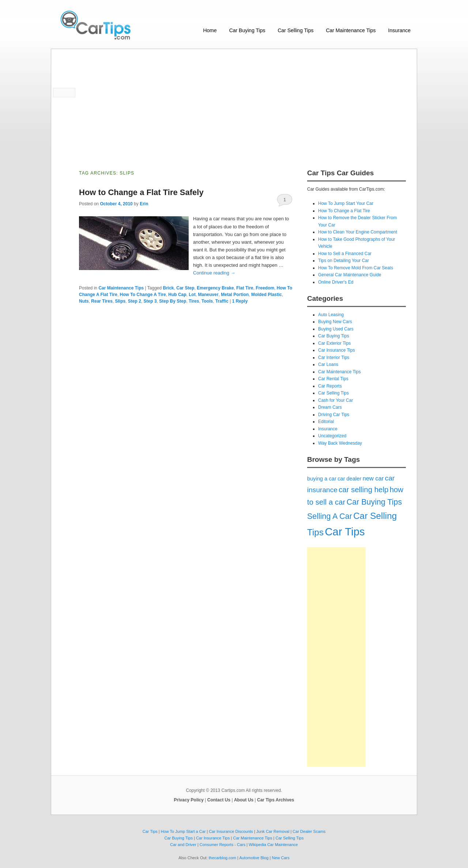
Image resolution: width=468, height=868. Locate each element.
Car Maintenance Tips (351, 30)
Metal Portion (235, 295)
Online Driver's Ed (336, 282)
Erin (144, 204)
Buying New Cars (335, 322)
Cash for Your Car (335, 400)
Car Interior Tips (334, 358)
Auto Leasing (331, 315)
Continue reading (214, 273)
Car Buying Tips (247, 30)
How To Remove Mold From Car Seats (356, 268)
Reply (240, 301)
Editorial (326, 422)
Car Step (185, 288)
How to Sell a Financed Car (345, 254)
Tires (194, 301)
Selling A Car (330, 516)
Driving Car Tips (334, 415)
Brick (169, 288)
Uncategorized (332, 436)
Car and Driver (183, 845)
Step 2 (135, 301)
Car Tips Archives (275, 800)
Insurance (399, 30)
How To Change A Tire (143, 295)
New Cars (280, 858)
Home (210, 30)
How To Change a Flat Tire (344, 211)
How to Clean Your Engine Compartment (358, 232)
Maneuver (208, 295)
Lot (192, 295)
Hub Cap (177, 295)
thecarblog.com (222, 858)
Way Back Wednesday (340, 443)
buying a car (322, 479)
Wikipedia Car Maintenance (273, 845)
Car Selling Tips (295, 30)
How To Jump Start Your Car (346, 203)
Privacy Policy (189, 800)
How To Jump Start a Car (183, 831)
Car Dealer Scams (309, 831)
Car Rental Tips (333, 379)
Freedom (265, 288)
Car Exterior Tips (334, 343)
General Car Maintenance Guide (350, 275)
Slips (120, 301)
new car (373, 478)
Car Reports (330, 386)
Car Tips (345, 532)
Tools (207, 301)
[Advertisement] (234, 104)
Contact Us (219, 800)
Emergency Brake (215, 288)
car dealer (349, 479)
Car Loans (328, 364)
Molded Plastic (267, 295)
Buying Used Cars (336, 329)
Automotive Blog (254, 858)
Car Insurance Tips (337, 350)
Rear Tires (102, 301)
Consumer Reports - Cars (222, 845)
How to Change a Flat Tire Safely (141, 192)
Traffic (222, 301)
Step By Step (173, 301)
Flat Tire (245, 288)
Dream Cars (330, 407)
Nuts (84, 301)
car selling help (363, 490)
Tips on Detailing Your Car (344, 261)
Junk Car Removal (273, 831)
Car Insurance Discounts (231, 831)
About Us (244, 800)
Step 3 (150, 301)
